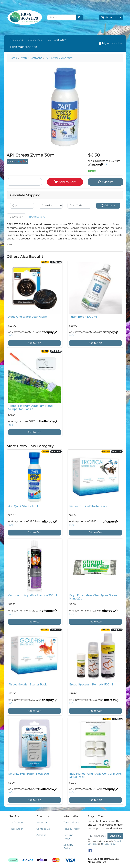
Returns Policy (68, 837)
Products (16, 40)
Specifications (37, 217)
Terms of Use (71, 823)
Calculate (108, 206)
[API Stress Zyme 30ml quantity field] (24, 182)
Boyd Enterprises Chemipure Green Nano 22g (93, 597)
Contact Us (56, 40)
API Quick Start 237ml (23, 506)
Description (16, 217)
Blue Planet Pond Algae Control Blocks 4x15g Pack (95, 775)
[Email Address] (98, 836)
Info (106, 164)
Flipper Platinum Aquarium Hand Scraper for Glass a (30, 407)
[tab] (16, 217)
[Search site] (79, 17)
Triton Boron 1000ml (83, 317)
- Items (108, 17)
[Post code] (79, 206)
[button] (110, 43)
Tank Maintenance (23, 47)
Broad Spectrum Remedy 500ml (91, 685)
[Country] (51, 206)
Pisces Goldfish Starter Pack (28, 685)
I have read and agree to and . (104, 842)
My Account (17, 823)
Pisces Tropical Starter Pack (88, 506)
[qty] (22, 206)
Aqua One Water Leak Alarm (28, 317)
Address (41, 835)
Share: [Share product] (17, 162)
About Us (35, 40)
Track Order (16, 829)
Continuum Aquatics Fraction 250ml (33, 595)
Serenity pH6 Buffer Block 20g (29, 774)
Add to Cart (65, 182)
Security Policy (68, 847)
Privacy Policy (72, 829)
